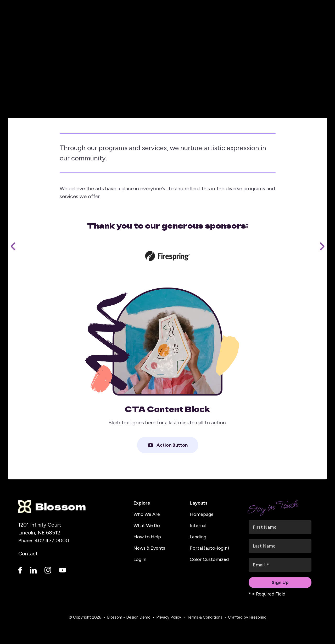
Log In (140, 559)
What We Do (147, 526)
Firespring (258, 617)
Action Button (168, 445)
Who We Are (147, 514)
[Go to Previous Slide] (13, 246)
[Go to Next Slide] (322, 246)
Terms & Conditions (205, 617)
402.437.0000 (52, 540)
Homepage (202, 514)
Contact (28, 554)
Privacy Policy (169, 617)
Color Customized (209, 559)
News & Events (149, 548)
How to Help (147, 537)
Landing (198, 537)
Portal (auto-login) (209, 548)
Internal (198, 526)
